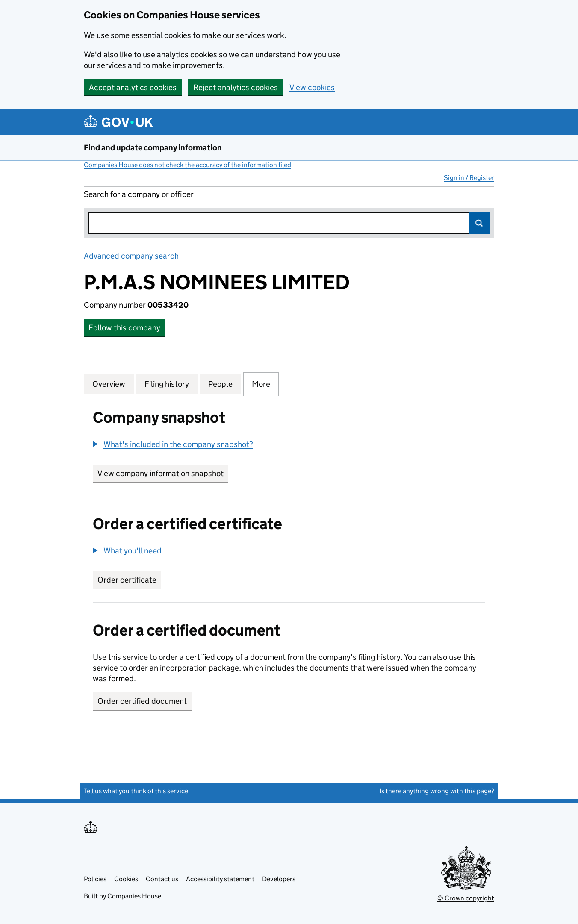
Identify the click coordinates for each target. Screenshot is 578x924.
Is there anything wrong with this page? (437, 791)
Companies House (134, 896)
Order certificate (127, 580)
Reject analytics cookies (236, 87)
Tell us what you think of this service (136, 791)
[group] (289, 445)
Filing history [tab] (167, 384)
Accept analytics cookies (133, 87)
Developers (279, 879)
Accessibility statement (220, 879)
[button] (173, 444)
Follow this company (124, 328)
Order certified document (142, 701)
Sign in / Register (469, 178)
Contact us (162, 879)
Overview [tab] (109, 384)
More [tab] (261, 384)
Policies (95, 879)
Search (480, 223)
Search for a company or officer (139, 194)
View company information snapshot (163, 473)
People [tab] (220, 384)
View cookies (312, 87)
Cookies (126, 879)
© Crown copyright (466, 898)
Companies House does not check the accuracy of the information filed (187, 165)
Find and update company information (153, 148)
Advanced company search (131, 256)
